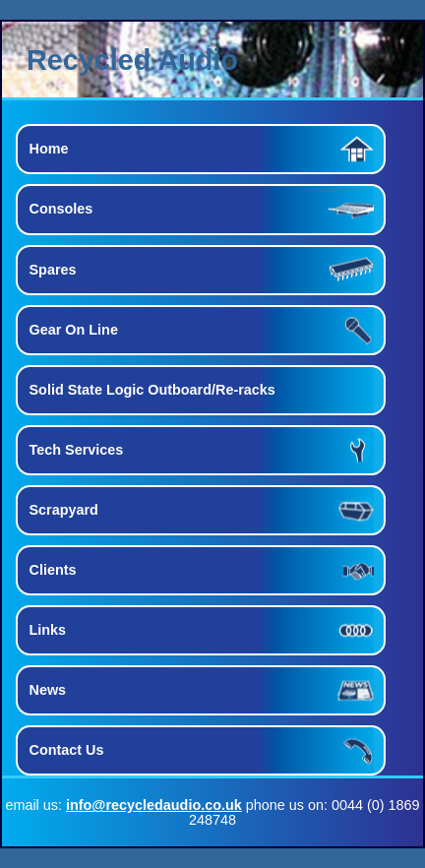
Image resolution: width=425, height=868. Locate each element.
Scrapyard (64, 510)
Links (48, 630)
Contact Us (67, 750)
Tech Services (77, 450)
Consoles (61, 209)
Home (49, 149)
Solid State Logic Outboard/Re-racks (152, 390)
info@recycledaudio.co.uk (154, 805)
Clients (53, 570)
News (48, 690)
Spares (53, 270)
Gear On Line (74, 330)
